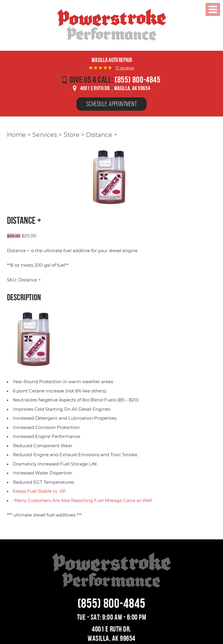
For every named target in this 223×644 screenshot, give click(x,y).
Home (16, 135)
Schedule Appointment (111, 104)
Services (45, 135)
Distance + (102, 135)
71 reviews (125, 68)
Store (72, 135)
